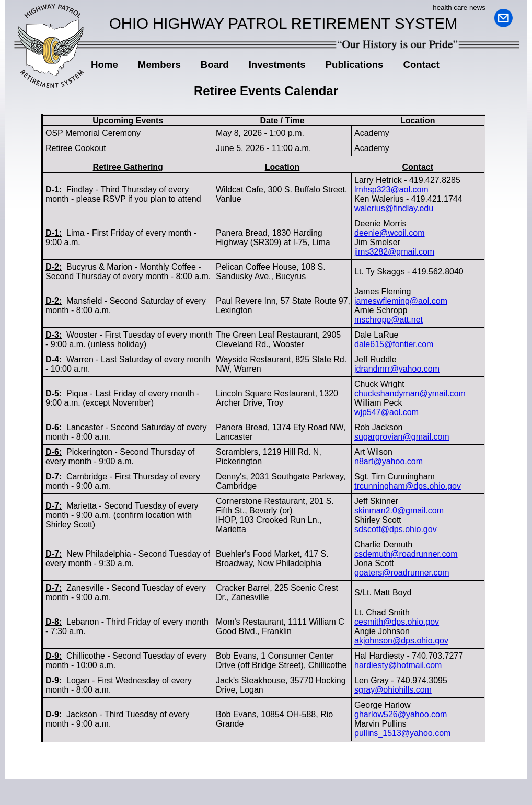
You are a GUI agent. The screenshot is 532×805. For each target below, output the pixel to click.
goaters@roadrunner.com (402, 573)
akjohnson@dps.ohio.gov (401, 641)
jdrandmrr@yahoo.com (397, 369)
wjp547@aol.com (386, 412)
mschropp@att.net (389, 320)
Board (215, 66)
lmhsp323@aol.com (391, 189)
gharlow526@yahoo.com (401, 714)
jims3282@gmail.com (394, 252)
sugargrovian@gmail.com (402, 437)
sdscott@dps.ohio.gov (396, 529)
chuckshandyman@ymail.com (410, 393)
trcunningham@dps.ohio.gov (408, 486)
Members (155, 66)
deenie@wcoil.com (390, 233)
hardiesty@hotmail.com (398, 665)
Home (105, 65)
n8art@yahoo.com (389, 461)
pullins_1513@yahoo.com (402, 733)
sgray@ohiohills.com (393, 690)
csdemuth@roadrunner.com (406, 554)
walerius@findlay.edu (394, 208)
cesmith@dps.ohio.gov (397, 622)
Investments (277, 65)
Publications (351, 66)
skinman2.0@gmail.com (399, 510)
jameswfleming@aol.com (401, 301)
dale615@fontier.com (394, 344)
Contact (421, 65)
